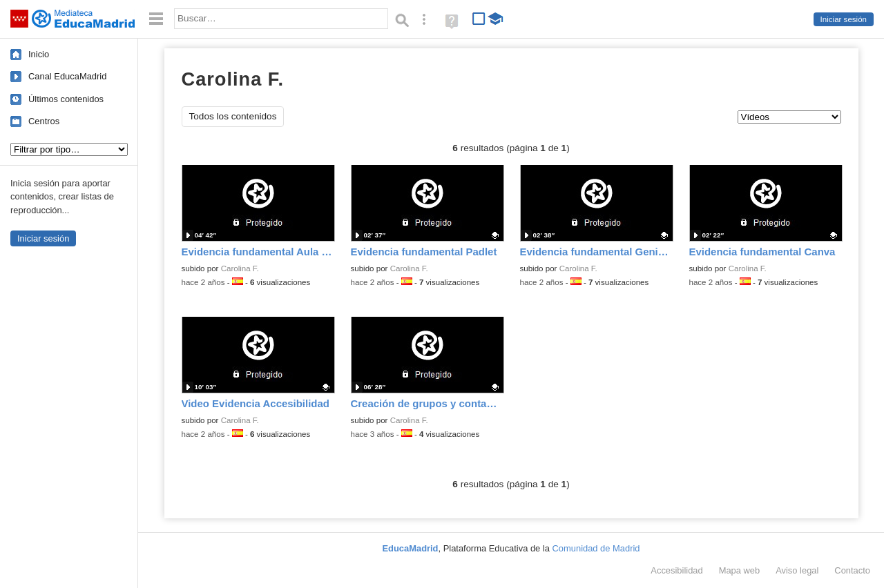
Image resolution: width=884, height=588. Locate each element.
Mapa (740, 570)
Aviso (797, 570)
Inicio (39, 54)
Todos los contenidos (233, 116)
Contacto (852, 570)
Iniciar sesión (844, 19)
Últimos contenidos (66, 99)
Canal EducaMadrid (67, 76)
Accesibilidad (676, 570)
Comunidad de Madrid (596, 548)
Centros (44, 121)
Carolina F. (240, 268)
